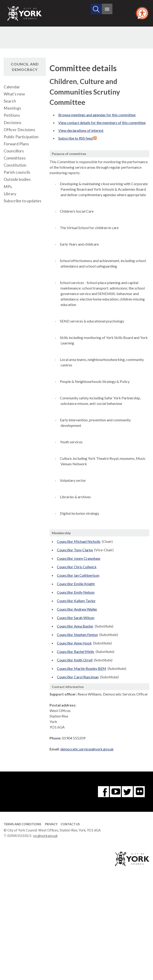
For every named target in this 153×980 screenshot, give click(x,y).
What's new (14, 94)
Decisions (13, 123)
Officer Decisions (19, 130)
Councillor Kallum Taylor (76, 601)
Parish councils (17, 172)
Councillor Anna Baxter (75, 626)
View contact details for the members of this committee (102, 123)
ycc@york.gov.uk (45, 836)
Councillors (14, 151)
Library (10, 194)
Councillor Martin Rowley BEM (82, 668)
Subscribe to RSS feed (77, 138)
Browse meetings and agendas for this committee (97, 115)
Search (10, 101)
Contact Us (70, 824)
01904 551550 (18, 836)
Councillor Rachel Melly (76, 651)
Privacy (51, 824)
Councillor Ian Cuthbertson (78, 575)
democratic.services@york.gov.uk (87, 749)
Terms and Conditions (22, 824)
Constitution (15, 165)
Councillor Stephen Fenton (77, 635)
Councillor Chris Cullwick (77, 567)
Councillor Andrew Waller (77, 609)
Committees (15, 158)
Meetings (12, 108)
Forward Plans (16, 144)
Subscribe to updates (22, 201)
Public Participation (21, 137)
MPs (8, 187)
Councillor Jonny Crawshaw (79, 558)
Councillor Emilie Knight (76, 584)
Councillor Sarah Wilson (76, 618)
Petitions (12, 115)
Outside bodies (17, 179)
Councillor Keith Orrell (75, 660)
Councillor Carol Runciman (78, 677)
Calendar (12, 87)
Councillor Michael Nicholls (79, 541)
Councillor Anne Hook (74, 643)
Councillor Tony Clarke (75, 550)
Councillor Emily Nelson (76, 592)
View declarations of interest (81, 130)
